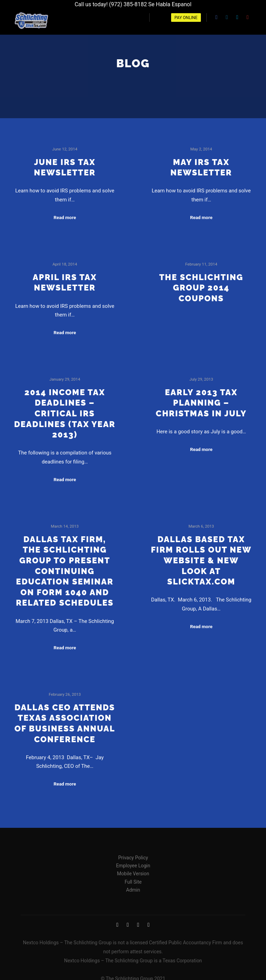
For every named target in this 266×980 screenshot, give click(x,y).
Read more (65, 215)
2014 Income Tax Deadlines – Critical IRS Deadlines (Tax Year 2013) (65, 411)
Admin (133, 887)
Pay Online (186, 18)
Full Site (133, 879)
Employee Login (133, 863)
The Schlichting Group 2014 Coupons (201, 285)
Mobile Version (133, 871)
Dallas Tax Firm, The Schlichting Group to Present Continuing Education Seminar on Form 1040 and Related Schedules (65, 569)
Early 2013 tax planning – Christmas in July (201, 400)
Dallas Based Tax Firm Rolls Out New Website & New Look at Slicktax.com (201, 558)
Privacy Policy (133, 855)
